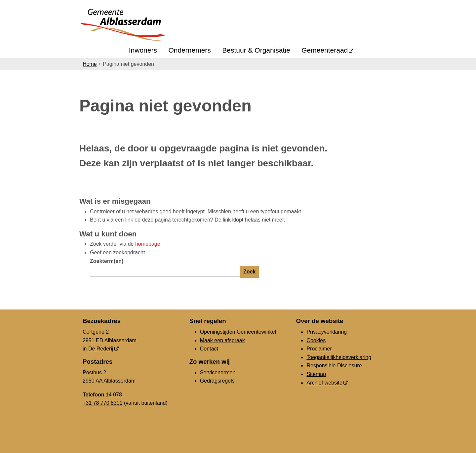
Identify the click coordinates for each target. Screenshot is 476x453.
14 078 (114, 395)
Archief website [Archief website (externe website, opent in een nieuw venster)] (324, 383)
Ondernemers (189, 50)
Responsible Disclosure (334, 366)
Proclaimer (319, 349)
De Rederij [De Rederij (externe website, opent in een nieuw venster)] (101, 349)
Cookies (316, 340)
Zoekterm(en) (107, 261)
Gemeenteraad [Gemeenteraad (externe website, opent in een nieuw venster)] (325, 50)
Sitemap (316, 374)
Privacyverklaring (327, 332)
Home (90, 64)
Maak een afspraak (222, 340)
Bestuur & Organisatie (256, 50)
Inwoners (143, 50)
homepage (148, 244)
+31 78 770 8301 (103, 403)
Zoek (249, 272)
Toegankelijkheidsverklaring (339, 357)
